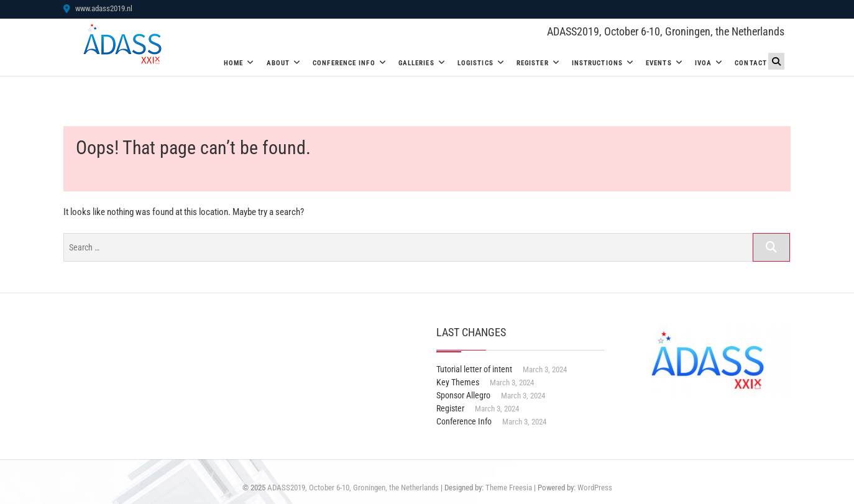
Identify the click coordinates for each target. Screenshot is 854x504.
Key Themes (458, 382)
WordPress (595, 488)
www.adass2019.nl (98, 8)
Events (659, 63)
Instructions (597, 63)
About (278, 63)
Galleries (416, 63)
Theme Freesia (509, 488)
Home (233, 63)
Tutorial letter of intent (474, 369)
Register (533, 63)
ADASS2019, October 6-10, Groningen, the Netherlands (666, 31)
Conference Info (344, 63)
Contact (751, 63)
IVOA (703, 63)
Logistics (475, 63)
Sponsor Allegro (463, 395)
